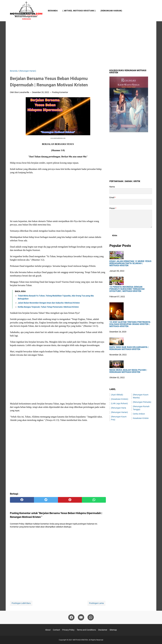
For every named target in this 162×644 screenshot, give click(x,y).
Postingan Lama (96, 603)
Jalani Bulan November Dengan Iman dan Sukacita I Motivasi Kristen (49, 303)
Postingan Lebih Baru (21, 603)
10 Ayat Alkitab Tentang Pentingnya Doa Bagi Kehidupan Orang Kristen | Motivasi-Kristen (130, 324)
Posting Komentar (60, 92)
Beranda (53, 11)
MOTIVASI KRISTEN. (81, 640)
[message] (131, 219)
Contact (56, 630)
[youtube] (81, 617)
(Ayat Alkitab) (117, 395)
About (48, 630)
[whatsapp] (94, 500)
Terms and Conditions (86, 630)
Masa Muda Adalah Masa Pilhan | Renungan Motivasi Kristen (128, 371)
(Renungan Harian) (111, 11)
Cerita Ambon (139, 414)
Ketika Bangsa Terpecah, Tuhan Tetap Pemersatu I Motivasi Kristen (48, 307)
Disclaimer (103, 630)
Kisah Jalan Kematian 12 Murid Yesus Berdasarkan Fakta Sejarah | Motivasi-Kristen (130, 263)
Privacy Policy (68, 630)
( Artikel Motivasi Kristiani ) (79, 11)
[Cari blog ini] (150, 11)
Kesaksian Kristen (141, 418)
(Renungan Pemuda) (142, 402)
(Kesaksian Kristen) (120, 399)
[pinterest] (70, 500)
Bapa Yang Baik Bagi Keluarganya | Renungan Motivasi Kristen (129, 348)
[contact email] (131, 202)
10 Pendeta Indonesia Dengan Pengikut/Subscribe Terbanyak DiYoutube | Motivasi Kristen (127, 289)
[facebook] (22, 500)
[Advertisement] (81, 45)
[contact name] (131, 191)
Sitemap (113, 630)
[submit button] (115, 235)
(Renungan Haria (119, 408)
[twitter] (46, 500)
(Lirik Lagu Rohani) (119, 403)
